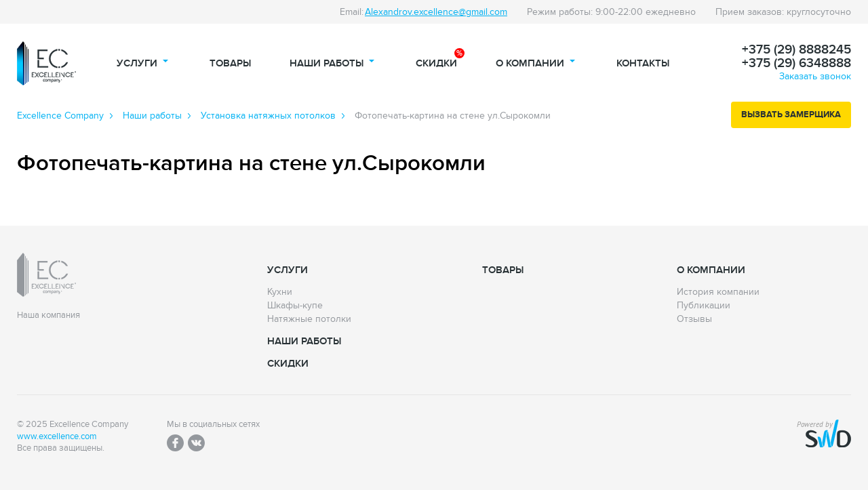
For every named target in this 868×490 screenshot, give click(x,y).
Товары (230, 63)
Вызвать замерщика (791, 115)
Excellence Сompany (60, 116)
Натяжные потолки (309, 319)
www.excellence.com (57, 437)
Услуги (137, 63)
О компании (530, 63)
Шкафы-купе (295, 306)
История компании (718, 292)
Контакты (643, 63)
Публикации (704, 306)
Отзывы (694, 319)
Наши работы (327, 63)
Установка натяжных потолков (268, 116)
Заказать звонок (815, 76)
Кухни (280, 292)
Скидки (436, 63)
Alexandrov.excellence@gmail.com (436, 12)
